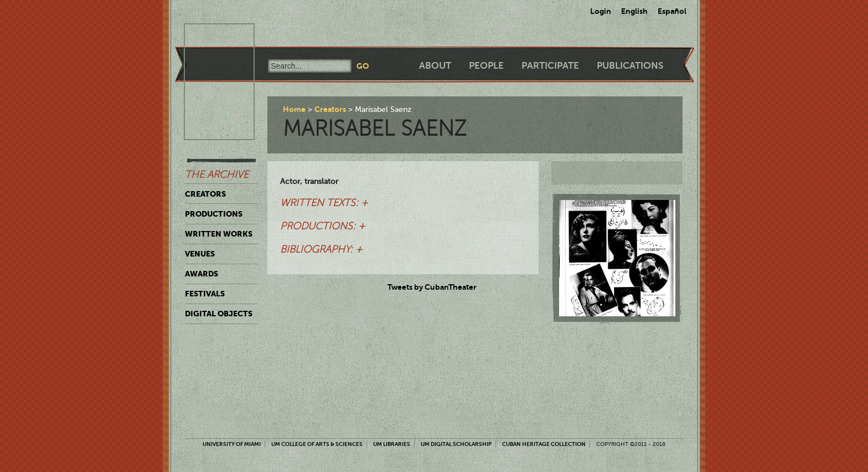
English (634, 11)
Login (601, 11)
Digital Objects (219, 314)
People (486, 66)
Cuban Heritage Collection (544, 444)
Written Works (219, 234)
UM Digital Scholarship (456, 444)
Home (294, 109)
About (435, 66)
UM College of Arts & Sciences (317, 444)
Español (672, 11)
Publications (630, 66)
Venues (200, 254)
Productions (214, 214)
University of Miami (232, 444)
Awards (201, 274)
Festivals (205, 294)
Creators (205, 194)
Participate (550, 66)
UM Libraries (392, 444)
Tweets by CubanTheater (432, 287)
